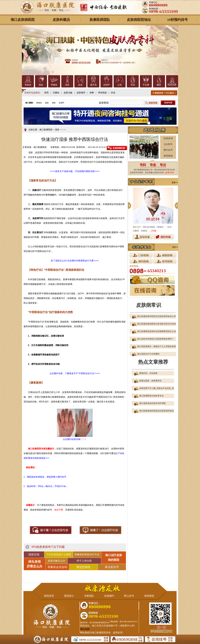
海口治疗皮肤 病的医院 (114, 558)
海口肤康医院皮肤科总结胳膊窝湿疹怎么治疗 (157, 331)
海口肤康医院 (46, 130)
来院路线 (168, 156)
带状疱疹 (102, 93)
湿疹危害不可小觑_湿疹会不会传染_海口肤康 (160, 388)
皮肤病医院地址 (139, 20)
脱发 (41, 85)
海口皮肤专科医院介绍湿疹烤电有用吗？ (155, 339)
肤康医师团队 (100, 20)
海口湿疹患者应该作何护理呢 (152, 403)
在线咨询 (168, 138)
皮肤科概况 (61, 20)
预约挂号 (168, 150)
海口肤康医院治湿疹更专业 (151, 396)
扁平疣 (93, 85)
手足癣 (146, 85)
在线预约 (109, 596)
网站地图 (85, 629)
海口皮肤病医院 (23, 20)
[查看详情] (170, 173)
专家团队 (89, 596)
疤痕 (133, 85)
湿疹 (67, 85)
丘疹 (120, 85)
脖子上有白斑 (84, 561)
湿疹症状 (34, 555)
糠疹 (159, 85)
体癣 (92, 93)
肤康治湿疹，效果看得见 (150, 381)
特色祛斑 (172, 85)
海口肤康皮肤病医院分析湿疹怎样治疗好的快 (157, 324)
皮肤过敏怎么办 (56, 561)
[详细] (154, 231)
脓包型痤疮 (83, 567)
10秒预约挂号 (177, 20)
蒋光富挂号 (112, 567)
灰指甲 (107, 85)
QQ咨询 (168, 144)
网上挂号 (129, 596)
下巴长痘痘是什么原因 (58, 554)
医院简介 (69, 596)
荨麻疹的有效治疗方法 (87, 554)
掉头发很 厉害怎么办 (35, 564)
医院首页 (49, 596)
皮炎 (80, 85)
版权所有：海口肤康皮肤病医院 (93, 623)
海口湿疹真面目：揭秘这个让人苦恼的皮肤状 (157, 346)
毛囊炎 (56, 93)
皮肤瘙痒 (81, 93)
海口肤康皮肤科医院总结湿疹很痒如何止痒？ (157, 316)
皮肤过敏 (68, 93)
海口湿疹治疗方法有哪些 (148, 354)
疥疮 (113, 93)
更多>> (175, 182)
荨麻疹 (54, 85)
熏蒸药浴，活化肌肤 (148, 373)
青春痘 (28, 85)
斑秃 (47, 93)
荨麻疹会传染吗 (57, 567)
